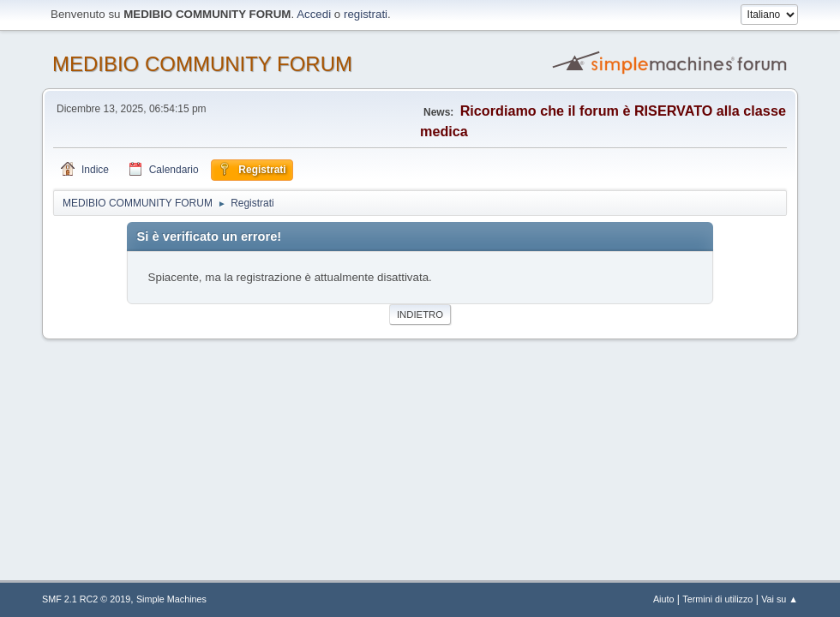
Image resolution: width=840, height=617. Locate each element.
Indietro (420, 314)
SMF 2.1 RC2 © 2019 (86, 599)
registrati (366, 14)
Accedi (314, 14)
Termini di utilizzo (717, 599)
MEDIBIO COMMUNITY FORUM (202, 64)
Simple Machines (171, 599)
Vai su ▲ (780, 599)
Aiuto (664, 599)
